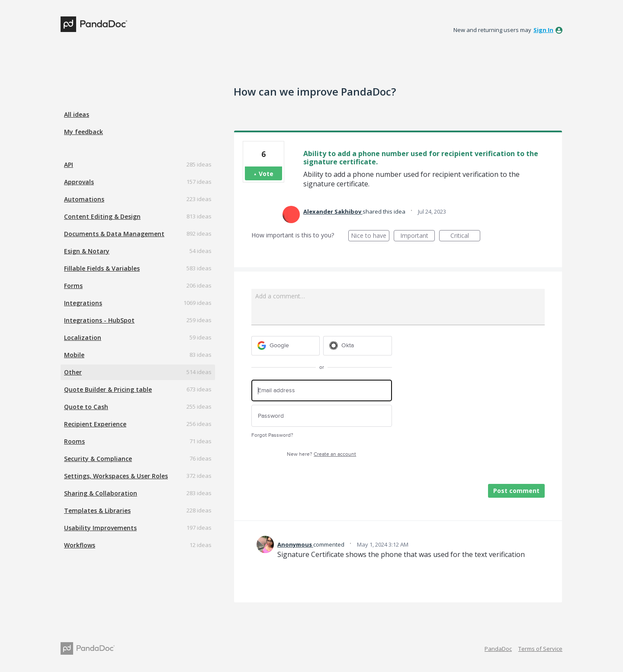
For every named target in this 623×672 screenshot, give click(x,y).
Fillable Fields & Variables (102, 268)
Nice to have (370, 236)
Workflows (80, 545)
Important (417, 236)
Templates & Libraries (97, 510)
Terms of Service (540, 649)
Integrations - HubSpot (99, 320)
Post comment (516, 491)
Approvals (79, 182)
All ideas (77, 114)
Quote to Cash (86, 407)
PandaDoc (498, 649)
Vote (266, 174)
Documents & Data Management (114, 234)
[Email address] (322, 391)
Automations (84, 199)
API (69, 165)
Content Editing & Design (102, 216)
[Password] (322, 416)
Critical (465, 236)
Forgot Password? (272, 435)
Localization (83, 338)
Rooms (74, 441)
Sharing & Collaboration (101, 493)
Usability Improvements (100, 528)
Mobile (74, 355)
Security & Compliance (98, 459)
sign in (543, 30)
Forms (73, 286)
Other (73, 372)
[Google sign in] (286, 346)
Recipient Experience (95, 424)
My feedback (83, 132)
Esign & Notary (87, 251)
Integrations (83, 303)
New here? (321, 454)
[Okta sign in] (358, 346)
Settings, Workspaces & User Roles (116, 476)
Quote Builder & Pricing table (108, 389)
